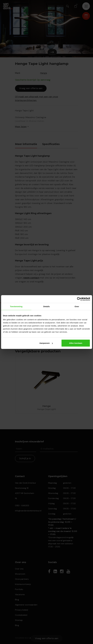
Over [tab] (77, 306)
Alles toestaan (76, 343)
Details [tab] (47, 306)
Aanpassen (46, 343)
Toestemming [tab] (16, 306)
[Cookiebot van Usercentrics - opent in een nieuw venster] (79, 299)
